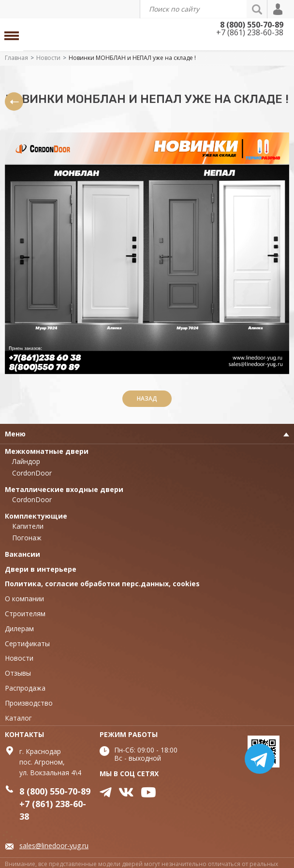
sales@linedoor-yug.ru (54, 846)
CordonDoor (32, 473)
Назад (147, 398)
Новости (48, 58)
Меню (15, 434)
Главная (16, 58)
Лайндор (26, 461)
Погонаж (27, 538)
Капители (28, 526)
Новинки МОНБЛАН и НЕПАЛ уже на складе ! (132, 58)
